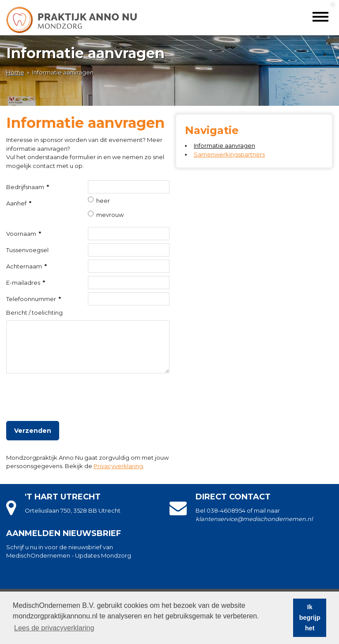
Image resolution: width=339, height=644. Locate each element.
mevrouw (110, 215)
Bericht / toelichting (34, 313)
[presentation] (73, 394)
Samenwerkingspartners (229, 154)
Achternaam (26, 266)
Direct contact (233, 497)
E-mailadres (26, 283)
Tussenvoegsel (27, 250)
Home (15, 72)
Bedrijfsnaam (28, 187)
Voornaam (24, 234)
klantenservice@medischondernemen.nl (254, 519)
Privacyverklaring (118, 466)
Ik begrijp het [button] (310, 618)
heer (103, 201)
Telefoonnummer (34, 299)
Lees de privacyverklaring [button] (54, 628)
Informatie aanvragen (224, 145)
